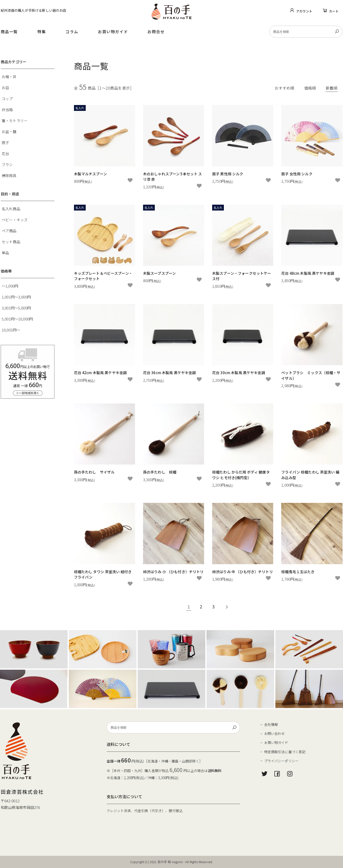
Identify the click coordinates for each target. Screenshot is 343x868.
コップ (7, 99)
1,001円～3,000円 (16, 297)
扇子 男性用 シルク (228, 174)
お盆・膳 (9, 132)
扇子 (5, 143)
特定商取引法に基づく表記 (285, 752)
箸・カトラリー (15, 121)
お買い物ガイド (113, 32)
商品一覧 (9, 32)
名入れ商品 (11, 209)
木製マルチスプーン (90, 174)
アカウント (304, 11)
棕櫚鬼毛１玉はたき (298, 572)
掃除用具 (9, 175)
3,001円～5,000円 (16, 308)
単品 (5, 253)
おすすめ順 (285, 88)
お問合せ (156, 32)
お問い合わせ (275, 733)
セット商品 (11, 242)
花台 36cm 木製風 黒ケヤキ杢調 (170, 373)
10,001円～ (11, 330)
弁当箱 (7, 110)
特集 (42, 32)
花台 (5, 153)
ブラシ (7, 164)
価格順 (310, 88)
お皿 (5, 88)
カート (334, 11)
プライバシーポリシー (281, 761)
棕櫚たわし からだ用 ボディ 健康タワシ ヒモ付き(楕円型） (241, 475)
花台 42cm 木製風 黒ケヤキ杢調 (100, 373)
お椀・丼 (9, 77)
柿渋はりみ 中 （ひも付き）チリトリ (243, 572)
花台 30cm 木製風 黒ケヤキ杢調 (239, 373)
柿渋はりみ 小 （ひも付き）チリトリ (173, 572)
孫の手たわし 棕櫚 (160, 472)
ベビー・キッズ (15, 220)
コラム (72, 32)
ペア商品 (9, 231)
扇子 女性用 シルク (297, 174)
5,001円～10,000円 (17, 319)
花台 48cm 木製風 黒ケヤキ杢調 (308, 273)
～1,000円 (10, 286)
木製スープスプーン (159, 273)
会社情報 (271, 724)
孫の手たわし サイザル (94, 472)
